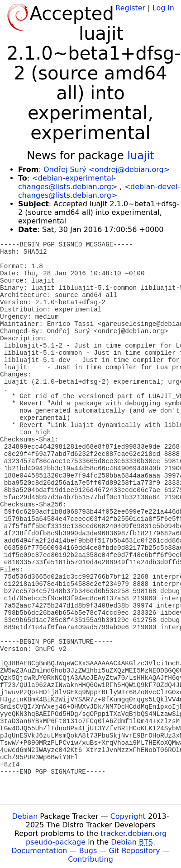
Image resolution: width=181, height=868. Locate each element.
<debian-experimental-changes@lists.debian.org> (68, 182)
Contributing (90, 859)
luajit (141, 156)
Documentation (39, 851)
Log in (163, 8)
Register (130, 8)
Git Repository (134, 851)
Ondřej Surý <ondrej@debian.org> (107, 169)
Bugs (88, 851)
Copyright (128, 816)
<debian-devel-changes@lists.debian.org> (99, 191)
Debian (25, 816)
